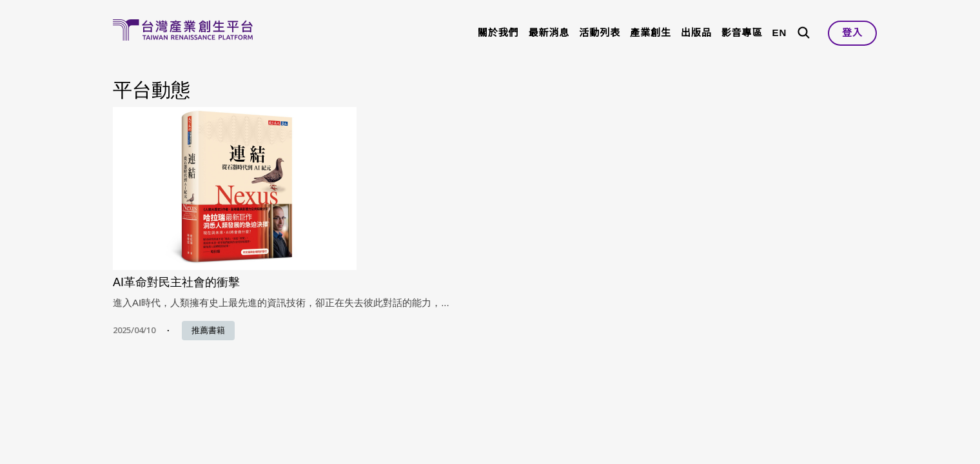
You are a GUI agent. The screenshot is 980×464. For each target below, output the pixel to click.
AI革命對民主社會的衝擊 (176, 282)
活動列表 (600, 33)
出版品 (696, 33)
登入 (852, 33)
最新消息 (549, 33)
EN (779, 33)
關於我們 (498, 33)
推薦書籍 (208, 330)
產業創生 (651, 33)
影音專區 (742, 33)
